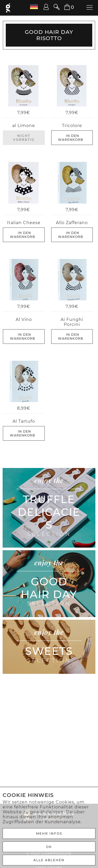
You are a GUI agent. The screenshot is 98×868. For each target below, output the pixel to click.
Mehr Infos (49, 834)
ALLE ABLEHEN (49, 860)
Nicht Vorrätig (24, 138)
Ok (49, 847)
